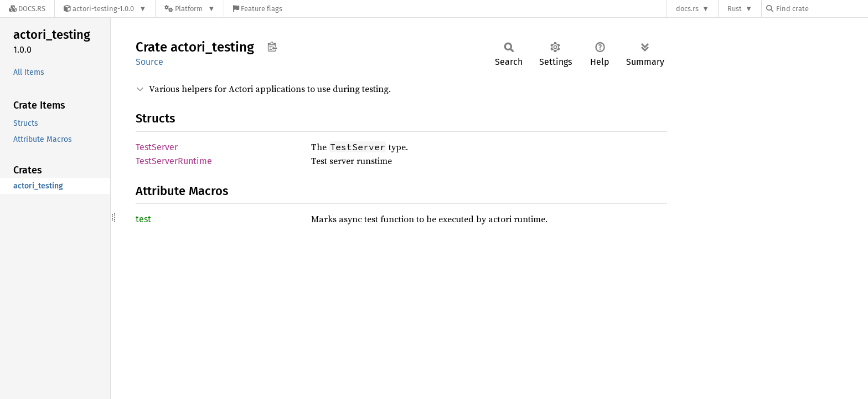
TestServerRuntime (174, 161)
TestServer (157, 147)
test (143, 219)
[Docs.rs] (27, 9)
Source (149, 62)
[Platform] (190, 9)
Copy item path (272, 47)
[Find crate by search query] (821, 9)
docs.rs (687, 9)
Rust (735, 9)
